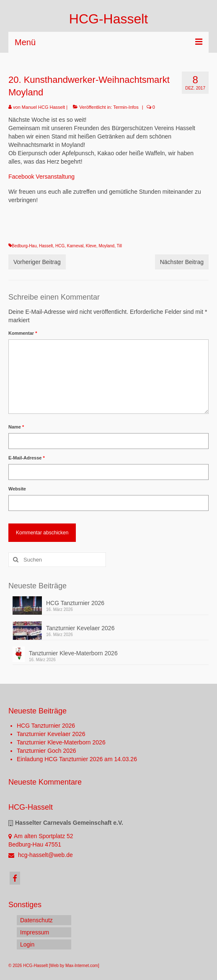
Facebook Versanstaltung (41, 177)
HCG (60, 246)
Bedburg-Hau (24, 246)
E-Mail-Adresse (27, 458)
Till (119, 246)
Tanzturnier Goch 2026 (46, 751)
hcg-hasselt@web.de (41, 855)
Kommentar (23, 333)
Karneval (75, 246)
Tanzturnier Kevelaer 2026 (80, 628)
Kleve (91, 246)
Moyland (106, 246)
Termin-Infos (126, 107)
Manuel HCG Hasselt (43, 107)
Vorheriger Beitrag (37, 262)
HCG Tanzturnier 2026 (75, 603)
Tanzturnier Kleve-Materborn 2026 (73, 653)
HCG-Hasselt (108, 19)
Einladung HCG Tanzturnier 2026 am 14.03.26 (77, 759)
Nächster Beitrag (182, 262)
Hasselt (46, 246)
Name (16, 427)
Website (17, 489)
